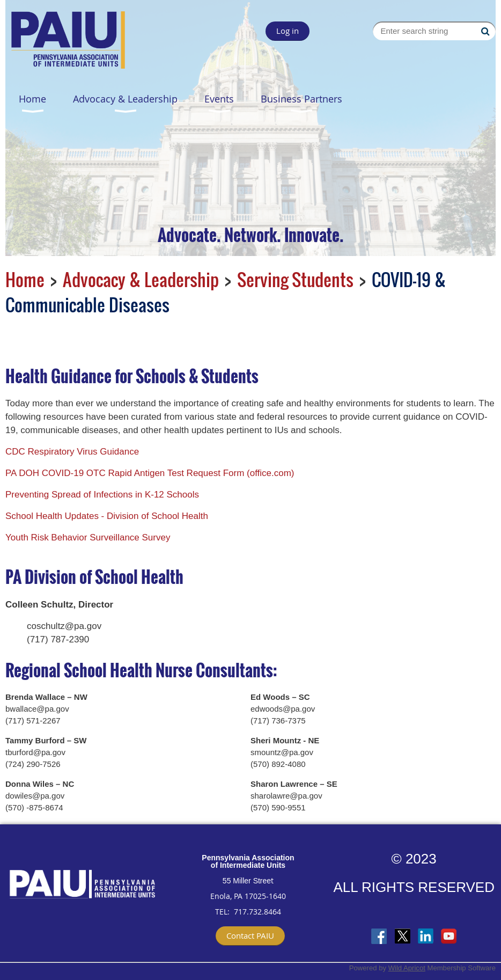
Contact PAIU (250, 935)
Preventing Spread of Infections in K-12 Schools (102, 495)
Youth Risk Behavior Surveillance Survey (88, 537)
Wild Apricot (407, 968)
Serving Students (295, 279)
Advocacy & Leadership (141, 279)
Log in (288, 31)
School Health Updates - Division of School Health (107, 516)
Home (25, 279)
